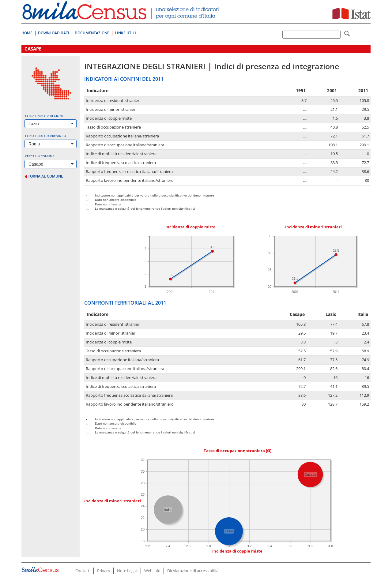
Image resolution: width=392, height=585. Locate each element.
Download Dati (54, 33)
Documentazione (92, 33)
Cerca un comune (40, 156)
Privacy (104, 571)
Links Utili (125, 33)
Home (27, 33)
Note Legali (127, 571)
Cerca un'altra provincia (46, 136)
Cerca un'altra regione (44, 116)
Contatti (83, 571)
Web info (152, 571)
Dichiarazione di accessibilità (193, 571)
